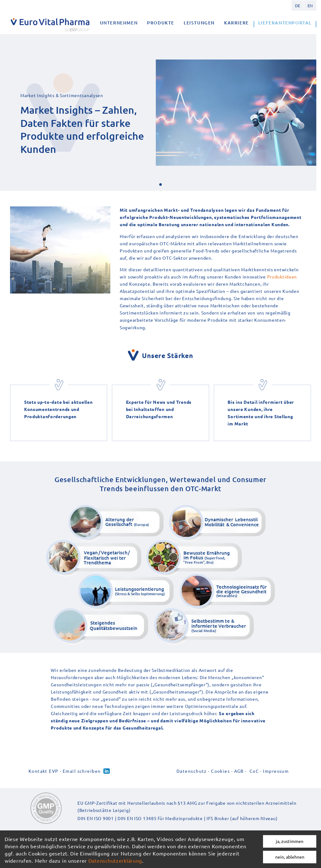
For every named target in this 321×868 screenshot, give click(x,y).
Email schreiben (82, 771)
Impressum (276, 771)
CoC (254, 771)
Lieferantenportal (285, 23)
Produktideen (282, 277)
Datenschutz (192, 771)
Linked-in (107, 771)
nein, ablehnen (290, 857)
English (310, 5)
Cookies (220, 771)
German (297, 5)
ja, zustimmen (290, 841)
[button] (160, 185)
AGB (239, 771)
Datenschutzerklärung (115, 860)
